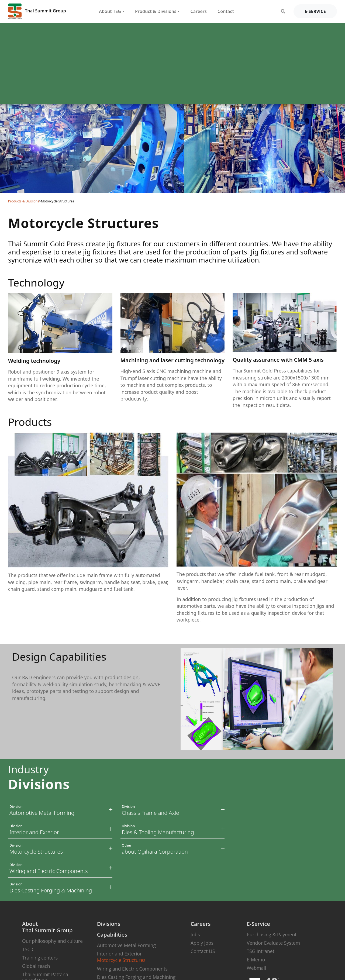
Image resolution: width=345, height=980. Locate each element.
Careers (199, 11)
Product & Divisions (156, 11)
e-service (315, 11)
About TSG (110, 11)
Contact (226, 11)
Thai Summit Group (37, 11)
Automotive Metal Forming (126, 945)
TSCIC (28, 949)
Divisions (109, 924)
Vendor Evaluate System (273, 943)
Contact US (203, 951)
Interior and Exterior (119, 954)
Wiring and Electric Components (132, 969)
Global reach (36, 966)
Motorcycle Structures (121, 960)
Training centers (40, 958)
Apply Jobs (202, 943)
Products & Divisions (24, 201)
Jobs (195, 934)
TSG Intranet (261, 951)
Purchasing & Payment (272, 934)
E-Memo (256, 960)
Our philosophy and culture (52, 941)
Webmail (256, 968)
